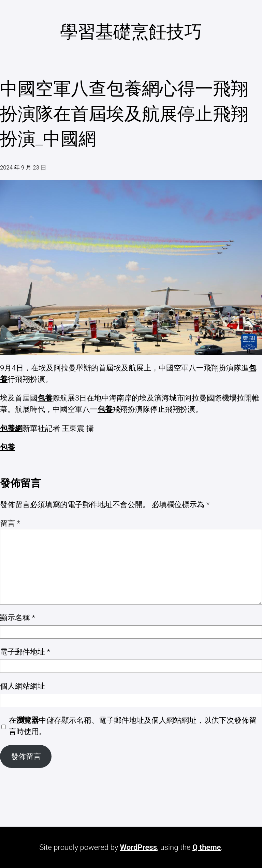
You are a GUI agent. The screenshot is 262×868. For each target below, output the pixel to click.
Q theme (207, 847)
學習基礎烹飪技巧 (131, 32)
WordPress (139, 847)
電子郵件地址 (25, 652)
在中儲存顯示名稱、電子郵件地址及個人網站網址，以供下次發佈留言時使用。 (133, 726)
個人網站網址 (23, 686)
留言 (10, 523)
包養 (45, 398)
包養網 (11, 428)
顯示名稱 (18, 618)
